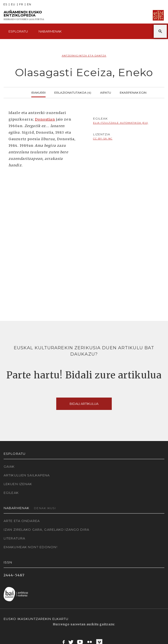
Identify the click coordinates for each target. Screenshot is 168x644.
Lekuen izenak (18, 484)
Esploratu (18, 31)
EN (29, 4)
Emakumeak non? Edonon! (31, 547)
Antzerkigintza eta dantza (84, 56)
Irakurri (38, 92)
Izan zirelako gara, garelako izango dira (46, 530)
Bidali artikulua (84, 404)
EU (13, 4)
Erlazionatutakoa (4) (73, 92)
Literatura (14, 538)
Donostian (45, 119)
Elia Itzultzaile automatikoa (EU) (121, 123)
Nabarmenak (50, 31)
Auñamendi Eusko (24, 15)
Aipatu (106, 92)
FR (21, 4)
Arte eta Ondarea (22, 521)
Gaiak (9, 466)
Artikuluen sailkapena (27, 475)
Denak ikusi (45, 508)
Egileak (11, 493)
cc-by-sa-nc (103, 139)
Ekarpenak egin (133, 92)
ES (5, 4)
